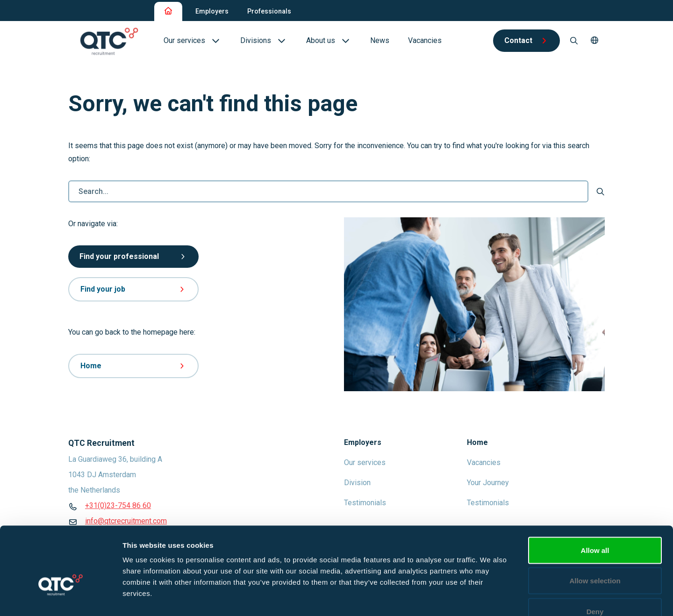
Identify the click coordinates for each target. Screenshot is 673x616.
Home (133, 366)
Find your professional (133, 256)
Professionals (269, 11)
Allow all (595, 493)
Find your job (133, 289)
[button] (594, 41)
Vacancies (484, 462)
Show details (490, 598)
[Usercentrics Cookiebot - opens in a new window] (61, 598)
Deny (595, 555)
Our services (365, 462)
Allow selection (595, 524)
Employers (212, 11)
